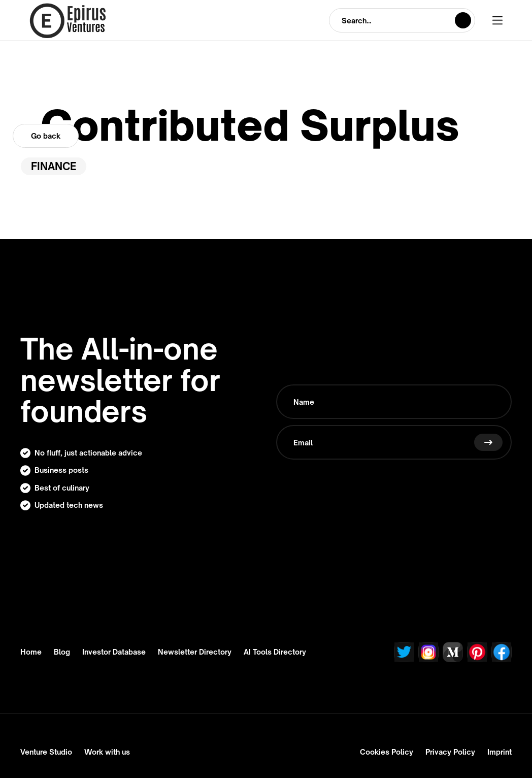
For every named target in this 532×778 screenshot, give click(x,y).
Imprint (500, 752)
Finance (54, 166)
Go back (46, 136)
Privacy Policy (450, 752)
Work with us (107, 752)
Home (31, 652)
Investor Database (114, 652)
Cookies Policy (387, 752)
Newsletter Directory (195, 652)
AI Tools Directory (275, 652)
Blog (62, 652)
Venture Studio (46, 752)
